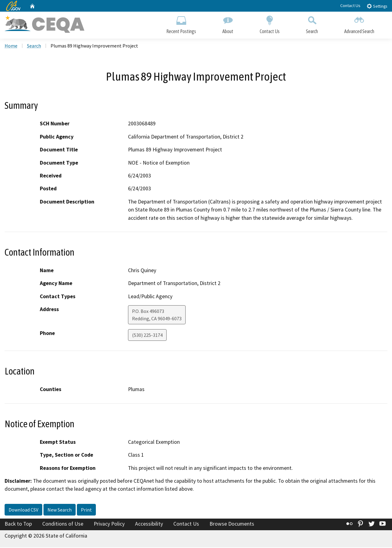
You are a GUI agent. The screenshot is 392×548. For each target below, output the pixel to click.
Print (86, 510)
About (228, 24)
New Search (60, 510)
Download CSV (23, 510)
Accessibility (149, 524)
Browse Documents (232, 524)
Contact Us (350, 6)
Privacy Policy (109, 524)
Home (11, 46)
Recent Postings (181, 24)
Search (312, 24)
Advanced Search (359, 24)
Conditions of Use (63, 524)
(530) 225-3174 (147, 336)
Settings (377, 6)
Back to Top (18, 524)
